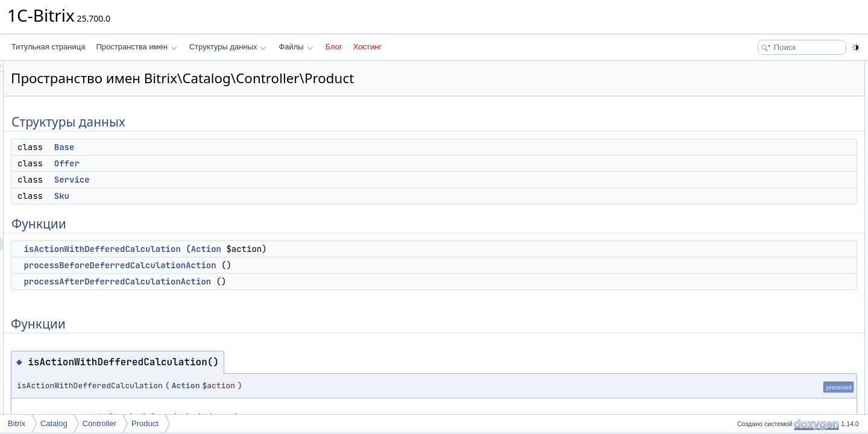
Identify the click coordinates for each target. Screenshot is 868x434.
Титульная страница (48, 47)
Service (223, 180)
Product (145, 423)
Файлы (296, 47)
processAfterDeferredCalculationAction (268, 281)
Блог (334, 47)
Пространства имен (136, 47)
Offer (218, 163)
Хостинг (367, 47)
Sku (212, 196)
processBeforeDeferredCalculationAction (270, 265)
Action (357, 249)
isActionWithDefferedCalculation (253, 249)
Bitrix (17, 423)
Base (215, 147)
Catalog (54, 423)
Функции (748, 134)
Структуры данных (228, 47)
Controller (99, 423)
